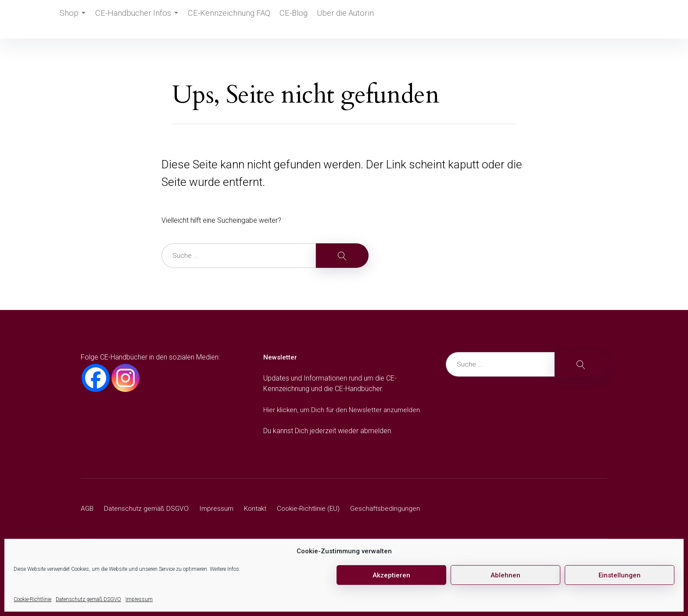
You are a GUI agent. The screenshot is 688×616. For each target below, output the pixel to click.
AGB (88, 508)
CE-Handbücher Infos (138, 19)
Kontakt (260, 508)
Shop (74, 19)
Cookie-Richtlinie (32, 599)
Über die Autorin (340, 19)
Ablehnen (505, 575)
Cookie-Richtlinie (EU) (315, 508)
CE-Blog (288, 19)
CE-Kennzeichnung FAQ (224, 19)
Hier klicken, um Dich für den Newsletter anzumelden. (344, 410)
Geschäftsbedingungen (393, 508)
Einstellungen (620, 575)
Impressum (139, 599)
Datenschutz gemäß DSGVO (88, 599)
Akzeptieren (391, 575)
